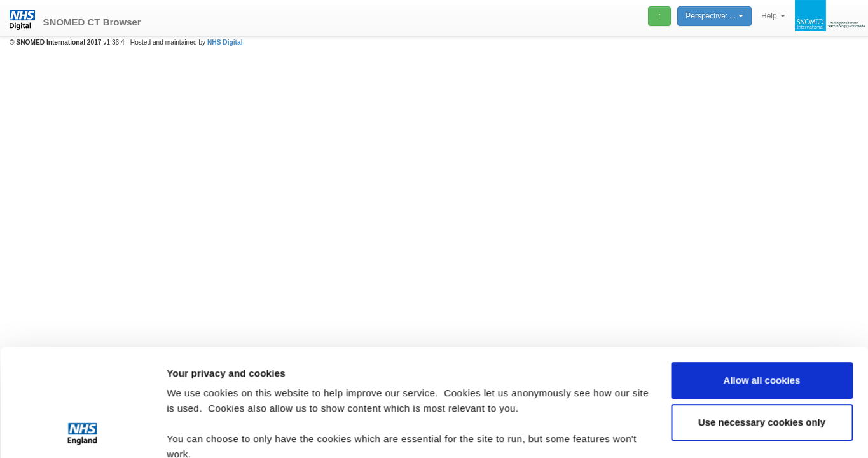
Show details (196, 433)
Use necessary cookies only (762, 322)
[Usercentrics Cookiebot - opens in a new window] (82, 433)
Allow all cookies (762, 280)
